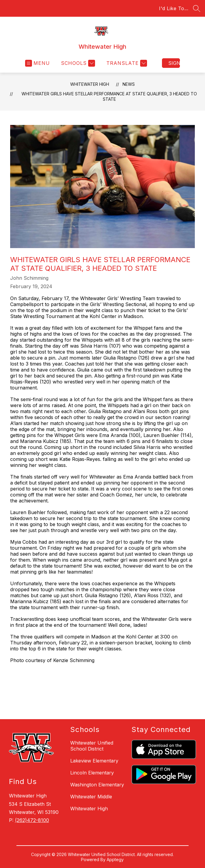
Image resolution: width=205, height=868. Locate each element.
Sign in (174, 63)
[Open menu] (38, 63)
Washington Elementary (97, 785)
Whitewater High (90, 84)
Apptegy (115, 859)
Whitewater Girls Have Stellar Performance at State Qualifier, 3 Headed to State (109, 96)
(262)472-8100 (32, 820)
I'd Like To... (174, 8)
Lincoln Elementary (92, 773)
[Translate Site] (126, 63)
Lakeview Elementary (94, 761)
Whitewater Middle (91, 797)
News (129, 84)
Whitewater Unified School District (92, 746)
